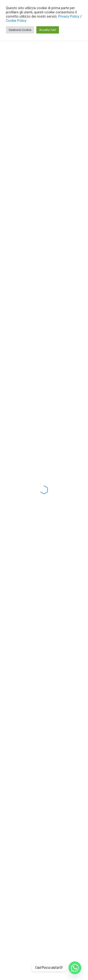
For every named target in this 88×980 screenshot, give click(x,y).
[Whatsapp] (75, 968)
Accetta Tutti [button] (48, 30)
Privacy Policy (69, 16)
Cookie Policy (16, 21)
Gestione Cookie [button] (20, 30)
